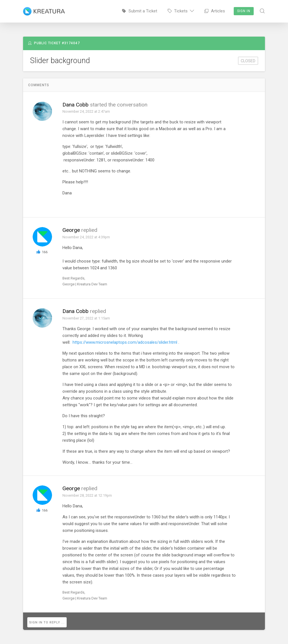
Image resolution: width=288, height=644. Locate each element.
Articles (215, 11)
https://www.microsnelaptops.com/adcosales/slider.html (125, 342)
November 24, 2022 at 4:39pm (86, 237)
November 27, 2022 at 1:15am (86, 318)
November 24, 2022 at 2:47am (86, 111)
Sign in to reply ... (49, 621)
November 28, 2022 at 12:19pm (87, 495)
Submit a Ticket (140, 11)
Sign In (244, 11)
